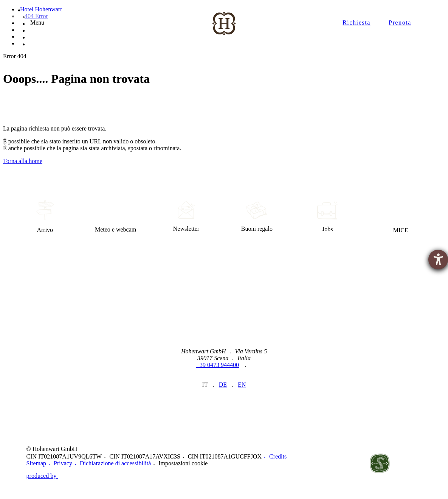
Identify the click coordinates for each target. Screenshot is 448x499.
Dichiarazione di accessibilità (115, 463)
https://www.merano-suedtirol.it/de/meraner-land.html (317, 463)
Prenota (400, 23)
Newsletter (186, 217)
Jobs (328, 217)
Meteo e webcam (115, 217)
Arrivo (45, 217)
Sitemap (36, 463)
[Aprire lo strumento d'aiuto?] (438, 260)
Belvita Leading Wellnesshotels (411, 463)
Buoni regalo (257, 217)
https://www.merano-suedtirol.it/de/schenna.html (348, 463)
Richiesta (357, 23)
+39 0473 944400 (218, 365)
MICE (401, 217)
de (223, 385)
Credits (278, 457)
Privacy (63, 463)
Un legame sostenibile (380, 463)
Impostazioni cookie (183, 463)
